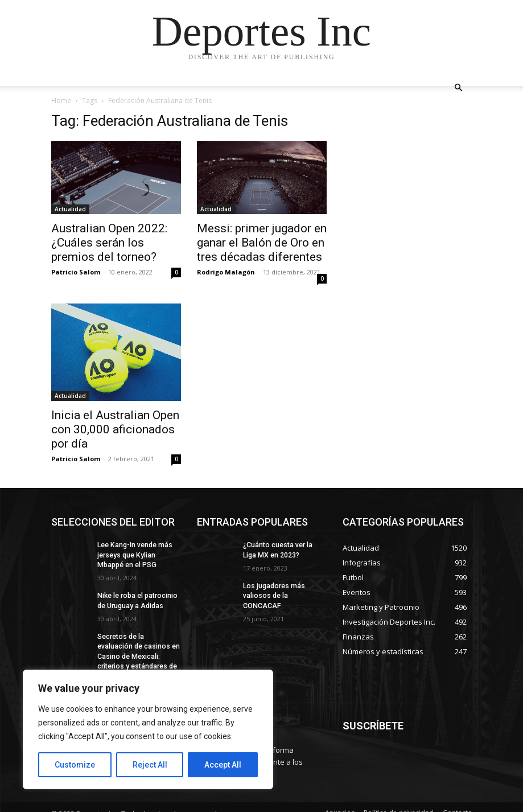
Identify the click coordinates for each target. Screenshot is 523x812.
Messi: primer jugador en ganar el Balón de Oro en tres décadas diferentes (262, 243)
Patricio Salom (76, 272)
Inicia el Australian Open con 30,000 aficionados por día (115, 429)
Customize (75, 765)
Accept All (223, 765)
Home (61, 101)
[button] (459, 88)
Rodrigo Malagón (226, 272)
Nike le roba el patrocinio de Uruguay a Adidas (136, 600)
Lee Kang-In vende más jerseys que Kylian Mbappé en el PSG (135, 555)
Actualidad (70, 209)
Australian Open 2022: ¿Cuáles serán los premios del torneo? (109, 243)
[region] (148, 729)
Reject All (150, 765)
